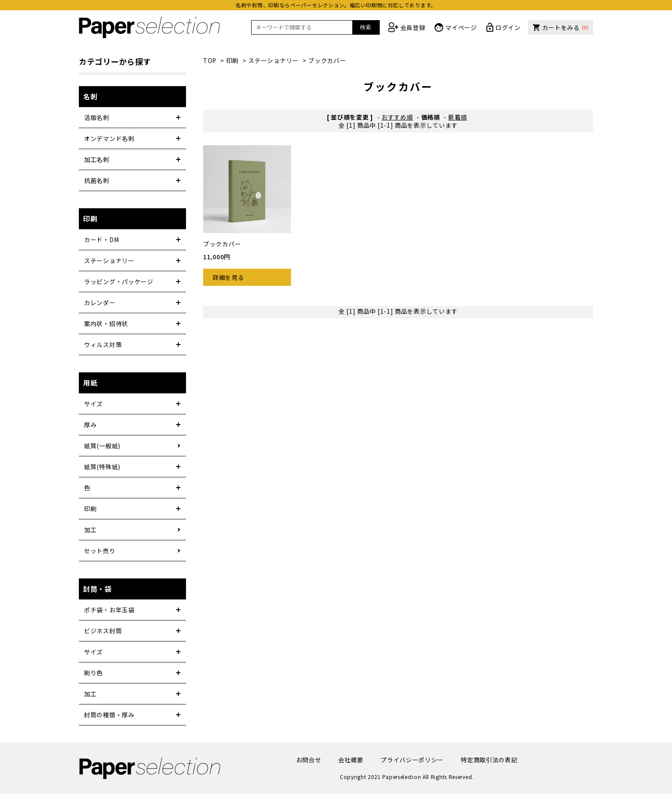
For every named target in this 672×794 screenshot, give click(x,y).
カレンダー (100, 303)
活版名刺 (97, 117)
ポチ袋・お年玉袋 (109, 610)
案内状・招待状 (106, 324)
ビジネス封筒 (103, 631)
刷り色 (93, 673)
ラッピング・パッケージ (119, 282)
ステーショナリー (273, 60)
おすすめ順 (397, 117)
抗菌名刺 (97, 180)
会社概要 (351, 760)
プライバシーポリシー (412, 760)
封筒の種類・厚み (109, 715)
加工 (90, 530)
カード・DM (101, 240)
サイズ (93, 404)
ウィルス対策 (103, 345)
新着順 (458, 117)
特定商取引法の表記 (489, 760)
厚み (90, 425)
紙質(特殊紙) (102, 467)
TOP (210, 60)
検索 (366, 27)
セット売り (100, 551)
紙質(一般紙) (102, 446)
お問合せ (309, 760)
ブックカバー (327, 60)
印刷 (232, 60)
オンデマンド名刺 (109, 138)
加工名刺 (97, 159)
